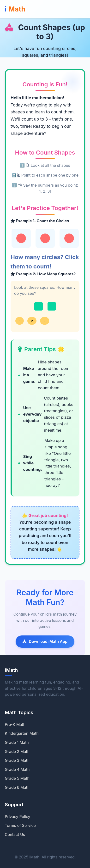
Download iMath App (45, 641)
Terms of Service (20, 825)
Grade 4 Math (17, 769)
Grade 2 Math (17, 751)
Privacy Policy (18, 817)
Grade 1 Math (17, 742)
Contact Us (15, 835)
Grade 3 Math (17, 760)
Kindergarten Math (22, 733)
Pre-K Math (15, 724)
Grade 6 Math (17, 787)
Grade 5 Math (17, 778)
